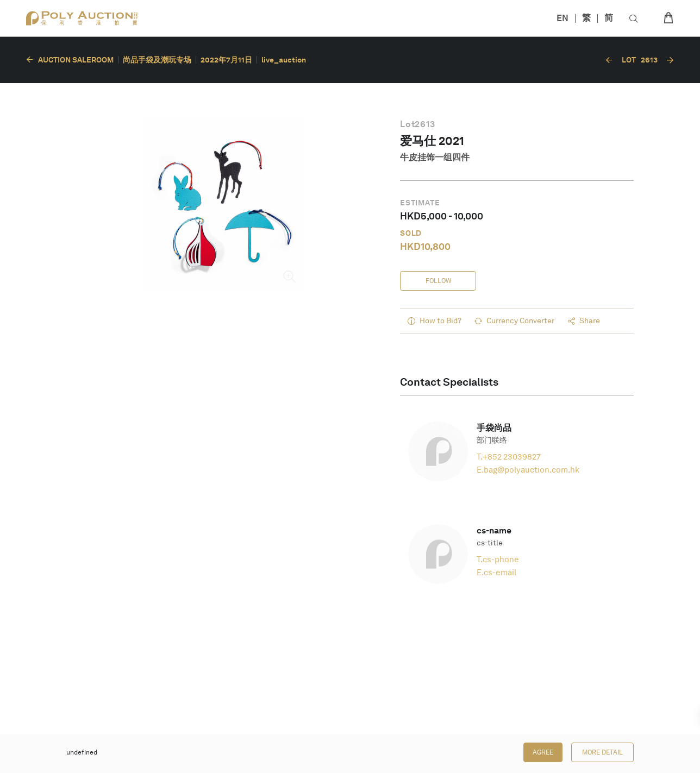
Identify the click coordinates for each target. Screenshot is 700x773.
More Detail (602, 752)
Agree (543, 752)
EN (562, 18)
